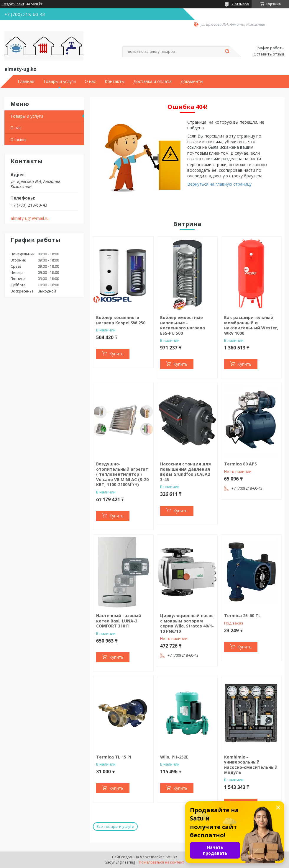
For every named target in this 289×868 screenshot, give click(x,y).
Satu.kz (171, 857)
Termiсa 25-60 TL (242, 616)
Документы (192, 81)
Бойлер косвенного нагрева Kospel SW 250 (121, 320)
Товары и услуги (59, 81)
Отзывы (18, 139)
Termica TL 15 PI (114, 757)
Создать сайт (13, 4)
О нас (90, 81)
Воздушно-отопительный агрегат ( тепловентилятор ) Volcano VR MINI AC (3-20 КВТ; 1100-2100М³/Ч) (122, 474)
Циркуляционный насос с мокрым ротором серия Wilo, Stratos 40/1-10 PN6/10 (187, 623)
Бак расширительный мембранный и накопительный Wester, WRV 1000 (251, 325)
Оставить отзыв (269, 54)
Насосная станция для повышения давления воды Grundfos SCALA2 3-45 (185, 472)
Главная (26, 81)
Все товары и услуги (115, 826)
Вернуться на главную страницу (219, 184)
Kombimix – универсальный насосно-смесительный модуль (251, 765)
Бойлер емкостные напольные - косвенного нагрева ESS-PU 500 (183, 325)
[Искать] (227, 52)
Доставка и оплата (152, 81)
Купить (116, 354)
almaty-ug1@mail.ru (30, 218)
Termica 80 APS (240, 464)
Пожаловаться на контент (161, 862)
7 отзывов (240, 4)
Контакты (115, 81)
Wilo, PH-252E (174, 757)
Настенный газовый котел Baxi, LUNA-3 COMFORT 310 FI (119, 621)
